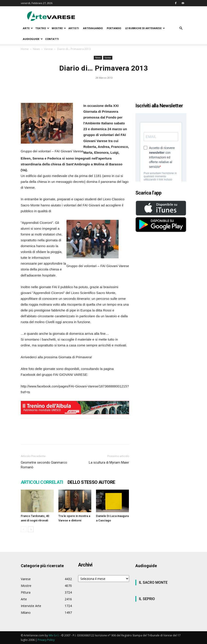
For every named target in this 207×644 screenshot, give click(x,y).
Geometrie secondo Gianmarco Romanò (44, 465)
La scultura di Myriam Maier (109, 462)
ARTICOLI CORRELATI (42, 482)
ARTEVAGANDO (93, 28)
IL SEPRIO (147, 599)
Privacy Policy (46, 640)
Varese (48, 49)
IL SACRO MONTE (153, 582)
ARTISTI (74, 28)
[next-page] (31, 529)
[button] (181, 28)
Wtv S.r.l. (54, 635)
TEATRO (42, 28)
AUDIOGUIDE (33, 39)
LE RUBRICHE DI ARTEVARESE (145, 28)
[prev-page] (24, 529)
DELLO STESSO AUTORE (91, 482)
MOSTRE (59, 28)
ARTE (28, 28)
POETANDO (114, 28)
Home (25, 49)
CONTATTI (52, 39)
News (36, 49)
